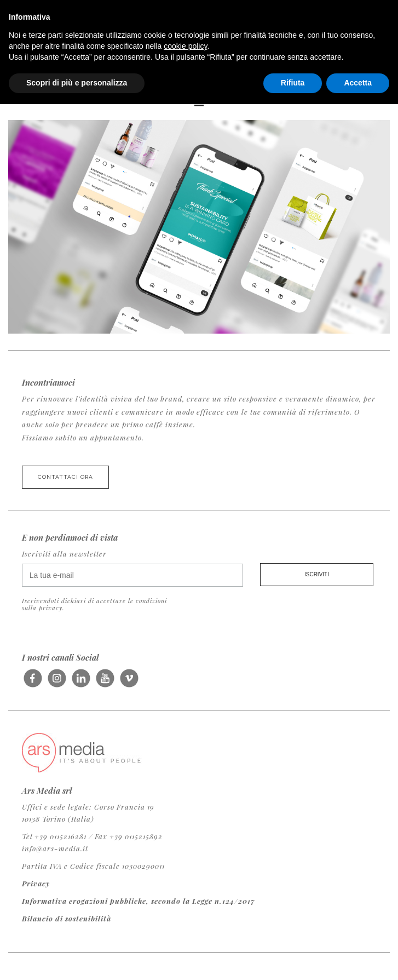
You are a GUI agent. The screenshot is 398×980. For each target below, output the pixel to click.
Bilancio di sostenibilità (67, 918)
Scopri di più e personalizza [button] (77, 83)
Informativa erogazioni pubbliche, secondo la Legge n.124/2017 (139, 901)
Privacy (36, 883)
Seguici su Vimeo (129, 682)
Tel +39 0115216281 (54, 836)
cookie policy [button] (185, 46)
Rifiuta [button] (293, 83)
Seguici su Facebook (33, 682)
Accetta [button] (358, 83)
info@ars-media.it (55, 848)
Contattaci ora (65, 477)
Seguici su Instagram (57, 682)
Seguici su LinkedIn (81, 682)
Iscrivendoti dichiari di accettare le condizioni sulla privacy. (94, 604)
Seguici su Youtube (105, 682)
